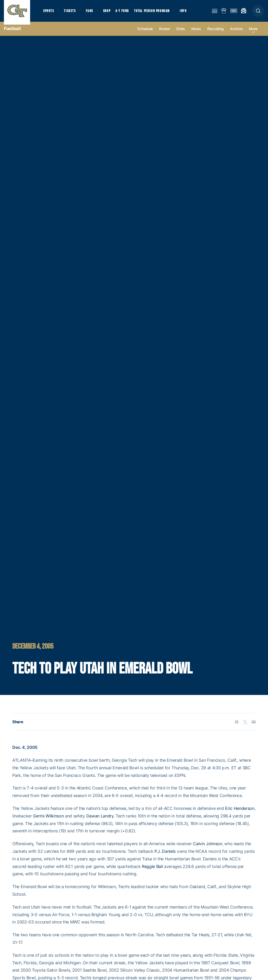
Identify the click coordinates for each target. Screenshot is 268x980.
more (253, 34)
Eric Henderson (240, 814)
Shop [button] (113, 13)
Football (12, 34)
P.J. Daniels (165, 857)
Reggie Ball (152, 872)
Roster (164, 34)
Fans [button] (94, 13)
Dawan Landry (100, 821)
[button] (258, 13)
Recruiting (216, 34)
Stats (181, 34)
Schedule (145, 34)
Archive (236, 34)
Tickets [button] (72, 13)
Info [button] (192, 13)
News (196, 34)
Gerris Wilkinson (48, 821)
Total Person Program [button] (158, 13)
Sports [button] (49, 13)
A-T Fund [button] (129, 13)
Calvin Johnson (208, 849)
